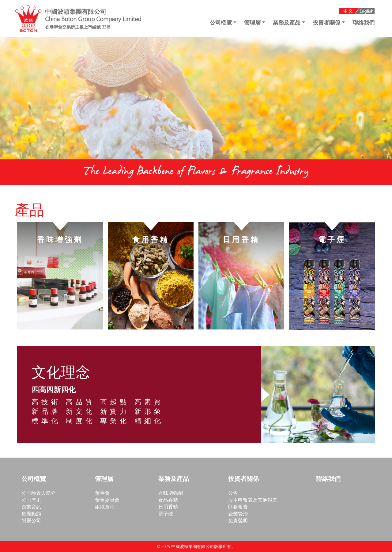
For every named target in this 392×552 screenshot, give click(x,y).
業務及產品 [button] (287, 22)
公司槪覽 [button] (222, 22)
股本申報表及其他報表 (253, 500)
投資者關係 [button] (327, 22)
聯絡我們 (364, 22)
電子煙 (166, 514)
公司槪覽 (34, 479)
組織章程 (105, 506)
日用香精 (168, 506)
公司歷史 (31, 500)
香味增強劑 (171, 493)
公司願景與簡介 (39, 493)
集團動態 (31, 514)
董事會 (102, 493)
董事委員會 (107, 500)
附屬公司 (31, 520)
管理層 (104, 479)
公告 (233, 493)
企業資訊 (31, 506)
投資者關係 (243, 479)
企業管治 (238, 514)
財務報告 (238, 506)
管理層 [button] (253, 22)
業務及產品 (174, 479)
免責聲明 (238, 520)
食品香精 (168, 500)
